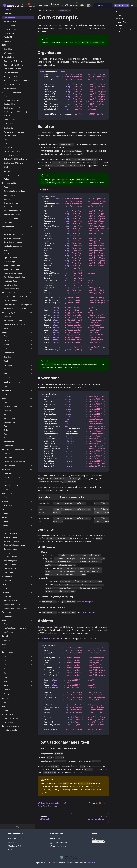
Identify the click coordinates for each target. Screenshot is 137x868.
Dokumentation (12, 5)
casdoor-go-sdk (89, 612)
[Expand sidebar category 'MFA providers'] (31, 466)
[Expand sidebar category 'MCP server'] (31, 171)
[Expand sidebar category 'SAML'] (31, 167)
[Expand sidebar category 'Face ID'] (31, 378)
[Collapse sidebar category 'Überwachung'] (31, 714)
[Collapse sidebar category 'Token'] (31, 584)
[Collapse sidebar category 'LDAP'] (31, 620)
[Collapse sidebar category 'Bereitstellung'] (31, 57)
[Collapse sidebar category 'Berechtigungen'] (31, 313)
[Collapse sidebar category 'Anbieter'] (31, 332)
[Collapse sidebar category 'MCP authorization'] (31, 293)
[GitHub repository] (82, 5)
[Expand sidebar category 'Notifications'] (31, 353)
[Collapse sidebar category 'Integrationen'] (31, 652)
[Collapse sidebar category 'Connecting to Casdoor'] (31, 92)
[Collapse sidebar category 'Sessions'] (31, 592)
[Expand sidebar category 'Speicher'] (31, 357)
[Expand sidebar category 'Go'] (31, 665)
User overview (47, 368)
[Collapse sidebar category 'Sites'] (31, 509)
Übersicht (12, 842)
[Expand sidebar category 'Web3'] (31, 374)
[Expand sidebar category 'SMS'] (31, 349)
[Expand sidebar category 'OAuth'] (31, 340)
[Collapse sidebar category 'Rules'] (31, 517)
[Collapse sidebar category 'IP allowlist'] (31, 501)
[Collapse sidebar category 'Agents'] (31, 698)
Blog (64, 5)
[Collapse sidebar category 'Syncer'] (31, 525)
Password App (55, 5)
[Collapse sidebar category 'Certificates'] (31, 576)
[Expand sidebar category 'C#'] (31, 661)
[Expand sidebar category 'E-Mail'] (31, 344)
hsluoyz (104, 803)
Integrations (44, 5)
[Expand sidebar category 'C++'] (31, 656)
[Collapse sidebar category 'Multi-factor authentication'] (31, 450)
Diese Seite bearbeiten (49, 803)
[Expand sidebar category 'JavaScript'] (31, 673)
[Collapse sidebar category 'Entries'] (31, 706)
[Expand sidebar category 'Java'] (31, 669)
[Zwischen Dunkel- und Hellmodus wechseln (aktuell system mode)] (132, 5)
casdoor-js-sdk (88, 602)
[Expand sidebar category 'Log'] (31, 386)
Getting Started (15, 839)
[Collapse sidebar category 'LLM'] (31, 45)
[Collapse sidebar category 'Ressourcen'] (31, 390)
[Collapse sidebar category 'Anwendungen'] (31, 226)
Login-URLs (122, 22)
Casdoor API (15, 846)
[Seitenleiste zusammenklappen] (17, 826)
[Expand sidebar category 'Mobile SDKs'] (31, 124)
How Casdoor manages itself (125, 30)
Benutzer (119, 15)
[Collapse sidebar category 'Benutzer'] (31, 470)
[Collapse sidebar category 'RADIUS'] (31, 636)
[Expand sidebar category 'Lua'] (31, 677)
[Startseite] (40, 11)
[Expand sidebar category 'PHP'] (31, 681)
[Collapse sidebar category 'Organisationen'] (31, 195)
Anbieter (119, 25)
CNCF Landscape (94, 863)
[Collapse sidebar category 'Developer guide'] (31, 183)
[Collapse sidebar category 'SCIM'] (31, 644)
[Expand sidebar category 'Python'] (31, 694)
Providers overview (50, 638)
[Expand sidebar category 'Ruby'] (31, 686)
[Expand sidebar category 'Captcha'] (31, 370)
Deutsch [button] (71, 5)
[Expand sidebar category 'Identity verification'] (31, 382)
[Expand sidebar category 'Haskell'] (31, 690)
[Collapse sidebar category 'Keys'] (31, 399)
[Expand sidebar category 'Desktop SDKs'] (31, 120)
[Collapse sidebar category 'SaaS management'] (31, 407)
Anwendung (120, 19)
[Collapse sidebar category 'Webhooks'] (31, 612)
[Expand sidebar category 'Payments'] (31, 365)
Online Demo (121, 5)
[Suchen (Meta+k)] (103, 5)
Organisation (121, 12)
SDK (10, 850)
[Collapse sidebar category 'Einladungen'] (31, 493)
